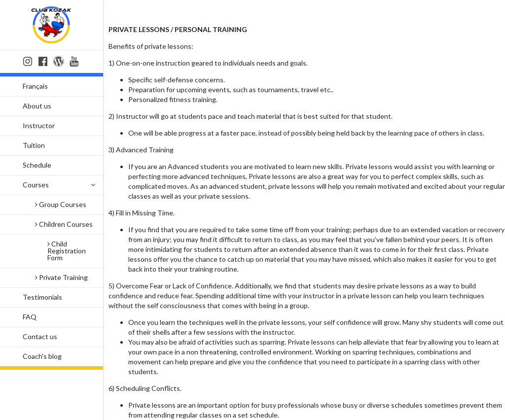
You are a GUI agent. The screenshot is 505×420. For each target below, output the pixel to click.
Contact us (40, 336)
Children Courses (64, 224)
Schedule (37, 165)
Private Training (61, 277)
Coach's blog (42, 356)
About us (37, 106)
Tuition (34, 145)
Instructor (39, 125)
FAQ (30, 317)
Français (35, 86)
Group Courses (61, 204)
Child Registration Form (67, 251)
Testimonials (42, 297)
